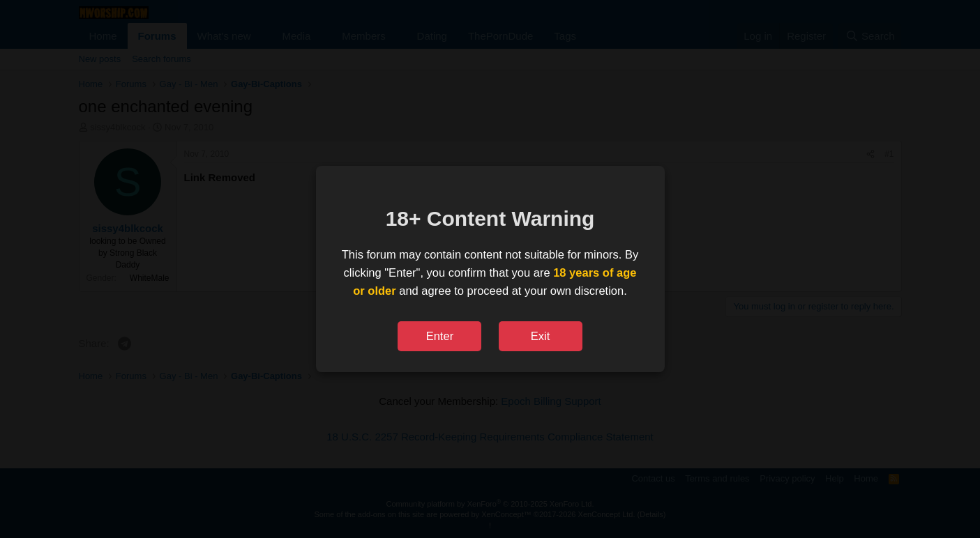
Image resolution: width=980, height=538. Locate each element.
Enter (440, 336)
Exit (541, 336)
